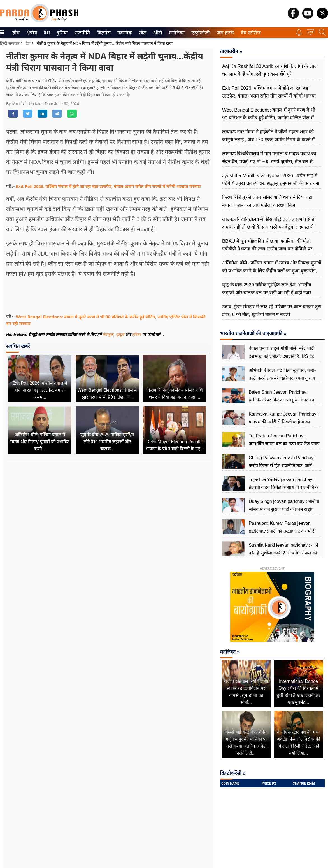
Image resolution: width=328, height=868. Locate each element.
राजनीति (81, 33)
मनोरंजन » (230, 652)
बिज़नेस (103, 33)
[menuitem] (16, 33)
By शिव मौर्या (17, 104)
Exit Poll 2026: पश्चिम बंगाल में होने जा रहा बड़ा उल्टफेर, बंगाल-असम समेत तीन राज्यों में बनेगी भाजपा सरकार (108, 186)
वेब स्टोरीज (250, 33)
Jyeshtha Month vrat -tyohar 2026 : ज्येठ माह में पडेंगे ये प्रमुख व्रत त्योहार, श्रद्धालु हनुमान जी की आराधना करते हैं (271, 183)
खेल (142, 33)
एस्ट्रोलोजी (199, 33)
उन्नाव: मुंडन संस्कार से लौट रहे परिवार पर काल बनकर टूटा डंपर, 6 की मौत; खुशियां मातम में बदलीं (272, 311)
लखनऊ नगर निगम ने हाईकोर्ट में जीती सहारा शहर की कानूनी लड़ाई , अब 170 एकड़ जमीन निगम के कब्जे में (268, 136)
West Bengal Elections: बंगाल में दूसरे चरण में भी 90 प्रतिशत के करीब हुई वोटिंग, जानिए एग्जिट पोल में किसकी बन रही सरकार (269, 118)
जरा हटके (224, 33)
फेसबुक (108, 335)
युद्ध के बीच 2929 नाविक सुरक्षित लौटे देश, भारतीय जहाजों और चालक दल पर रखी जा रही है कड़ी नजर (267, 289)
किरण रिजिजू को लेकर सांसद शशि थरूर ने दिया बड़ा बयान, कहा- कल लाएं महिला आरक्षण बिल (267, 201)
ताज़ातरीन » (231, 51)
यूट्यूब (120, 335)
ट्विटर (136, 335)
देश (46, 33)
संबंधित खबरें (18, 346)
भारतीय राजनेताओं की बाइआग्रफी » (253, 333)
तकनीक (124, 33)
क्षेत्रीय (31, 33)
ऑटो (157, 33)
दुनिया (61, 33)
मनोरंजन (176, 33)
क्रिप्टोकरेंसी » (233, 773)
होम (16, 33)
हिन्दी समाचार (10, 43)
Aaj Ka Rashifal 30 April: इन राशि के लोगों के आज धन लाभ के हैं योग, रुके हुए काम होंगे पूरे (270, 70)
